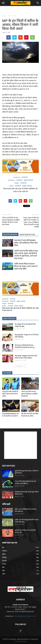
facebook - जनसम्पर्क (20, 177)
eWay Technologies (21, 641)
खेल (4, 389)
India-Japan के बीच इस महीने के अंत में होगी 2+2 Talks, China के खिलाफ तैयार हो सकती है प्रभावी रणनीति (31, 222)
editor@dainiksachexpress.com (25, 616)
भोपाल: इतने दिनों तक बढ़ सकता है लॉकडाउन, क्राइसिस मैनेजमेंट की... (29, 394)
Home (4, 16)
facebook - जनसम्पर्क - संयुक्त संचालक (20, 180)
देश (3, 547)
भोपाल (14, 16)
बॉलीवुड (4, 557)
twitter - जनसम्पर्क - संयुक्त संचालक (21, 186)
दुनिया (23, 411)
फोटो (4, 574)
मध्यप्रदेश (5, 246)
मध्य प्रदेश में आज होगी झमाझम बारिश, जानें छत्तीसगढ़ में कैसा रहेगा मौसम (26, 243)
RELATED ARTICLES (10, 235)
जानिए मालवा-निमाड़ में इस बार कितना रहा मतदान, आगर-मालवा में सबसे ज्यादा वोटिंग (26, 266)
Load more (20, 366)
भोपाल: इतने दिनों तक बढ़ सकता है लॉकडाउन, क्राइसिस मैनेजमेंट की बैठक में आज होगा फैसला (11, 221)
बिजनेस (4, 411)
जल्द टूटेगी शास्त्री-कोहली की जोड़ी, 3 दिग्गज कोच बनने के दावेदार (10, 394)
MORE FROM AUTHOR (27, 235)
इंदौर (4, 269)
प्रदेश (9, 16)
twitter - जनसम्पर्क (20, 183)
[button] (38, 3)
